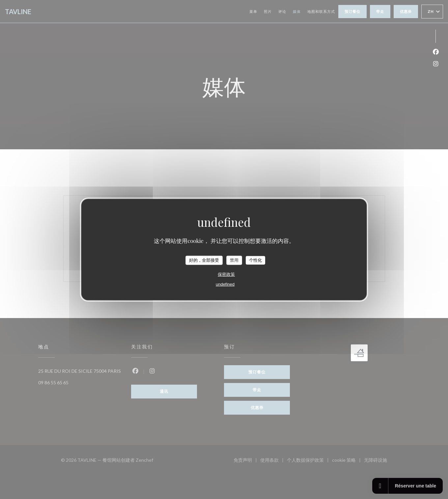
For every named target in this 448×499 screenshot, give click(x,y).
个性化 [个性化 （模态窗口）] (255, 260)
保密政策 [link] (226, 274)
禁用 (234, 260)
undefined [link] (225, 284)
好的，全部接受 (204, 260)
